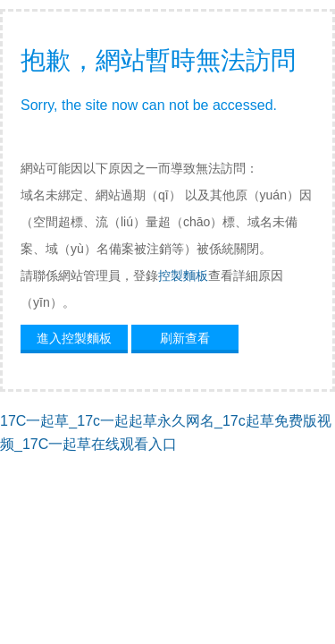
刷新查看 (185, 338)
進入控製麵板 (74, 338)
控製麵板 (183, 275)
